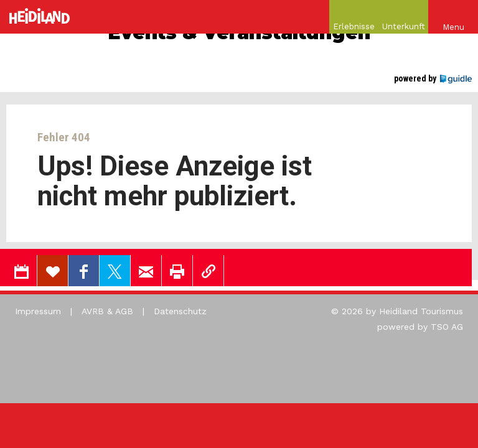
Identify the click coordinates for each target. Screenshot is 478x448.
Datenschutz (180, 311)
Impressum (38, 311)
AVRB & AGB (107, 311)
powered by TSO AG (420, 327)
